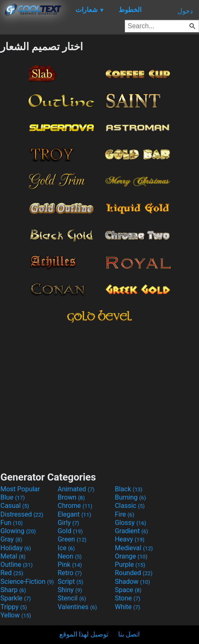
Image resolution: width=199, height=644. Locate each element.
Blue (13, 497)
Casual (15, 506)
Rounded (134, 573)
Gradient (131, 531)
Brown (71, 497)
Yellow (16, 615)
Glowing (18, 531)
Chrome (75, 506)
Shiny (70, 590)
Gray (11, 539)
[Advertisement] (99, 395)
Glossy (131, 523)
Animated (76, 489)
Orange (131, 556)
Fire (125, 514)
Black (129, 489)
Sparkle (16, 598)
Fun (12, 523)
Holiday (16, 548)
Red (12, 573)
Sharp (13, 590)
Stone (127, 598)
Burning (130, 497)
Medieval (134, 548)
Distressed (22, 514)
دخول (185, 11)
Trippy (14, 607)
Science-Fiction (27, 582)
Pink (70, 565)
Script (70, 582)
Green (72, 539)
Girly (68, 523)
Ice (66, 548)
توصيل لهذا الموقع (84, 634)
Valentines (77, 607)
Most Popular (20, 489)
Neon (70, 556)
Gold (70, 531)
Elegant (74, 514)
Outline (17, 565)
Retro (70, 573)
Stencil (72, 598)
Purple (130, 565)
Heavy (130, 539)
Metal (13, 556)
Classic (130, 506)
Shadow (132, 582)
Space (128, 590)
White (127, 607)
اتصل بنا (129, 634)
